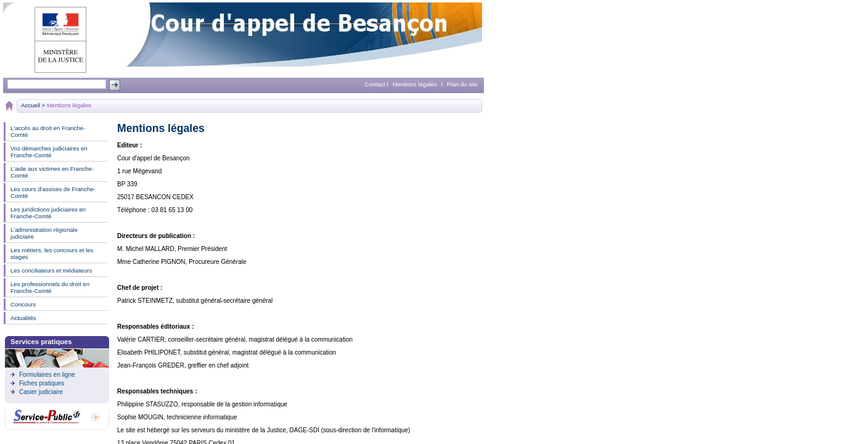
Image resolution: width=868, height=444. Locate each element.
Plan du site (462, 84)
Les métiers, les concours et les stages (52, 253)
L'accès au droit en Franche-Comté (48, 131)
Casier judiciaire (41, 392)
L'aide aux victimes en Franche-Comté (52, 172)
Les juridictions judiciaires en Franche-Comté (48, 213)
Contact (375, 84)
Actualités (23, 318)
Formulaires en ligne (47, 375)
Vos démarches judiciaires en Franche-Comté (49, 152)
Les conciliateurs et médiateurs (51, 270)
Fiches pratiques (42, 383)
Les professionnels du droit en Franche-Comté (50, 287)
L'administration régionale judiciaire (44, 233)
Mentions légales (415, 84)
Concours (23, 304)
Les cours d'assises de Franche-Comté (53, 192)
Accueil (31, 105)
